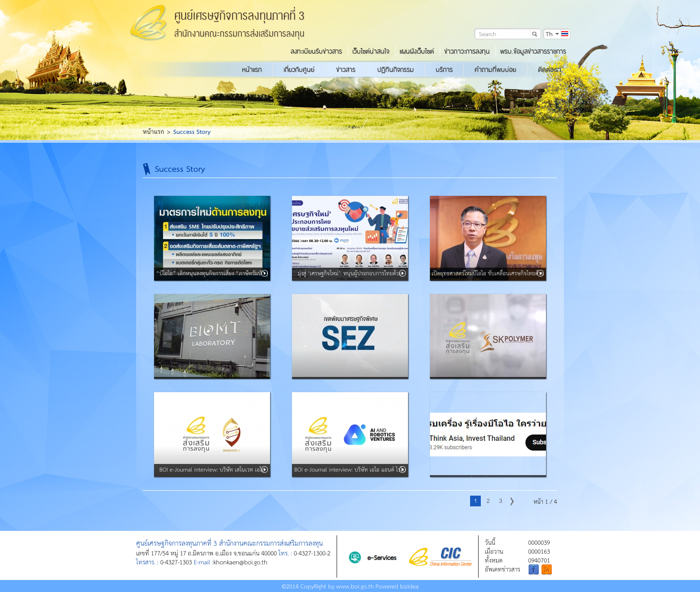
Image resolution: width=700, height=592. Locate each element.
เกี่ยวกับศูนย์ (299, 70)
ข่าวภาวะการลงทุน (467, 51)
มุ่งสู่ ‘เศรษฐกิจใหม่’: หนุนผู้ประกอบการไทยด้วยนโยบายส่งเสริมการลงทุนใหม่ (350, 279)
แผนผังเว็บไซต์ (417, 51)
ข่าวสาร (346, 70)
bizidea (409, 586)
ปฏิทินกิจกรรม (396, 70)
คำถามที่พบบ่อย (495, 70)
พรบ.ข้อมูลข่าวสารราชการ (533, 51)
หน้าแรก (252, 70)
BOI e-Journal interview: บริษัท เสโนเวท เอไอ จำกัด (212, 475)
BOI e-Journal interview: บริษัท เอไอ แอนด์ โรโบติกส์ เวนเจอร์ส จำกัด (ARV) (350, 475)
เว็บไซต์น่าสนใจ (371, 51)
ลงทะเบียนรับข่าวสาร (316, 51)
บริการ (444, 70)
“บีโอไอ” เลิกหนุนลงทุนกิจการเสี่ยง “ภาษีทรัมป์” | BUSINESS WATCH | (212, 279)
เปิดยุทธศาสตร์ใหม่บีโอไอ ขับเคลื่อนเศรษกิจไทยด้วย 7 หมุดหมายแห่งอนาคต (488, 279)
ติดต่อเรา (550, 70)
